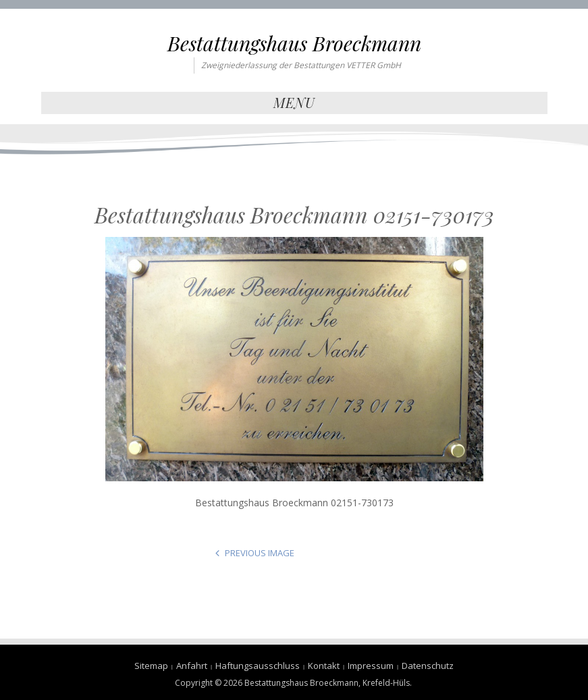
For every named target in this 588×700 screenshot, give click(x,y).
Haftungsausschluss (258, 666)
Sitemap (151, 666)
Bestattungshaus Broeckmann (294, 43)
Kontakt (324, 666)
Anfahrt (192, 666)
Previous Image (260, 553)
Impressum (371, 666)
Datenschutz (428, 666)
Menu (294, 102)
